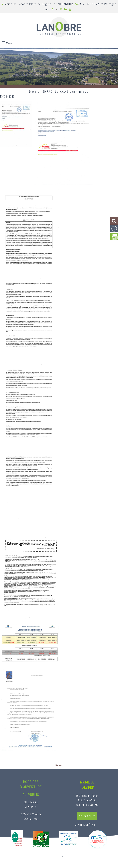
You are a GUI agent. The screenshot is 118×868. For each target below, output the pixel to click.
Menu (9, 43)
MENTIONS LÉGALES (86, 825)
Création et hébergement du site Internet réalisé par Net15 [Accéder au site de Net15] (82, 854)
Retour (59, 765)
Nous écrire (87, 816)
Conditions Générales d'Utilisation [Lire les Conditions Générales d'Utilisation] (80, 856)
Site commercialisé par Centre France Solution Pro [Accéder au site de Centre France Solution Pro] (27, 854)
